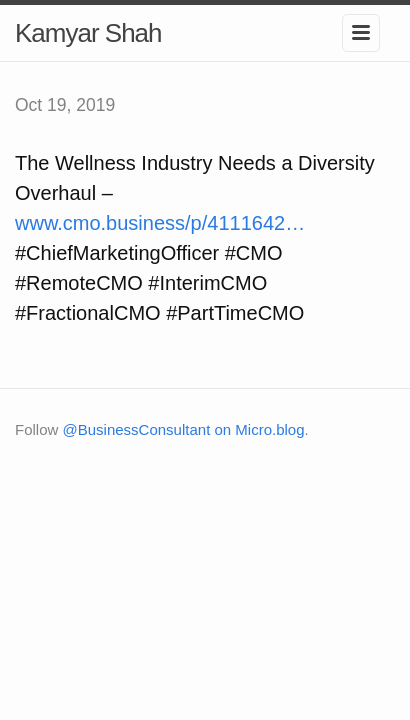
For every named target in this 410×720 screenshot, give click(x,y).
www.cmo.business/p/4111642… (160, 223)
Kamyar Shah (88, 33)
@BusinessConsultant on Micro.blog (184, 429)
